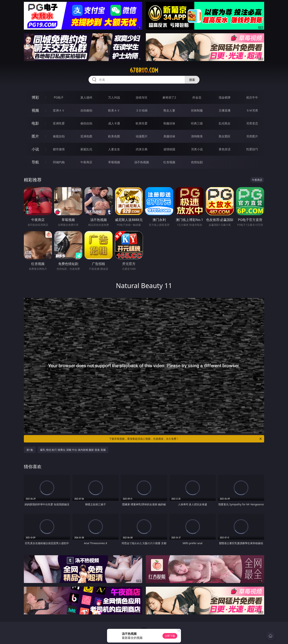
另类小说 (197, 149)
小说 (35, 149)
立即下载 (170, 636)
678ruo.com (144, 70)
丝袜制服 (197, 110)
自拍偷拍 (86, 110)
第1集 (30, 450)
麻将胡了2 (169, 97)
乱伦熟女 (225, 123)
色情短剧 (197, 162)
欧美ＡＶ (114, 110)
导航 (35, 162)
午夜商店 (86, 162)
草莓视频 (114, 162)
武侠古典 (142, 149)
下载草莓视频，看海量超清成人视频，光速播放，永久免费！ (186, 439)
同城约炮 (59, 162)
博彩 (35, 97)
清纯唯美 (197, 136)
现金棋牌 (225, 97)
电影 (35, 123)
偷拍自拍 (86, 123)
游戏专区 (142, 97)
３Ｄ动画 (142, 110)
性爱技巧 (252, 149)
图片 (35, 136)
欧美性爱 (142, 123)
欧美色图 (114, 136)
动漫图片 (142, 136)
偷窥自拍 (59, 136)
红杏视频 (169, 162)
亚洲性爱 (59, 123)
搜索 (192, 80)
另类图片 (252, 136)
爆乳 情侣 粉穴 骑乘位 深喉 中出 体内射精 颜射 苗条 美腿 (73, 450)
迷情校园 (169, 149)
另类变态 (252, 123)
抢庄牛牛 (252, 97)
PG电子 (59, 97)
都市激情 (59, 149)
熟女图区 (225, 136)
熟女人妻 (169, 110)
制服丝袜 (169, 123)
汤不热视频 (142, 162)
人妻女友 (114, 149)
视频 (35, 110)
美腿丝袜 (169, 136)
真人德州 (86, 97)
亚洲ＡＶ (59, 110)
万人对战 (114, 97)
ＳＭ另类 (252, 110)
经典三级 (197, 123)
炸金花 (197, 97)
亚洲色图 (86, 136)
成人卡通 (114, 123)
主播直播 (225, 110)
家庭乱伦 (86, 149)
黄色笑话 (225, 149)
